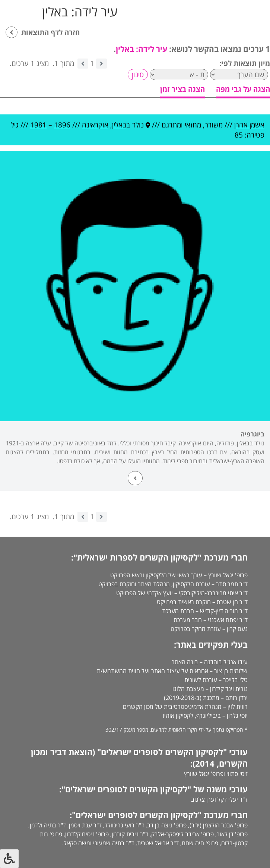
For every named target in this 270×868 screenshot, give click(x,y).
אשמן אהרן (249, 125)
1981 (38, 125)
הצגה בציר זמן (182, 89)
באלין (119, 125)
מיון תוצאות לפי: (245, 63)
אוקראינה (95, 125)
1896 (62, 125)
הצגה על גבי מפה (243, 89)
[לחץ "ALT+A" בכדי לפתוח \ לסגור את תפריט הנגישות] (9, 859)
